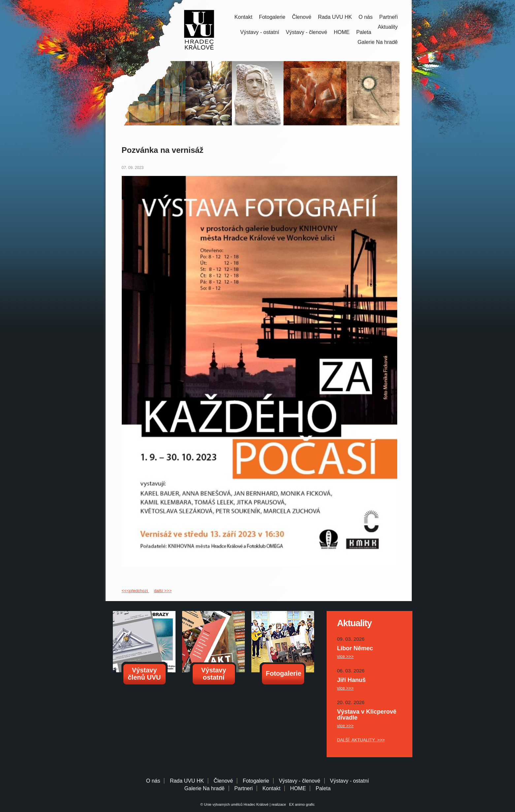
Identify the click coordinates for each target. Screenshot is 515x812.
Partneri (243, 788)
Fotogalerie (272, 17)
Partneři (388, 17)
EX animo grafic (301, 804)
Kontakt (243, 17)
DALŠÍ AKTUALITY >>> (361, 740)
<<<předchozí (135, 591)
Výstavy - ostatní (260, 32)
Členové (302, 17)
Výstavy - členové (306, 32)
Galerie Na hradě (205, 788)
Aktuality (388, 27)
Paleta (364, 32)
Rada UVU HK (335, 17)
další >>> (163, 591)
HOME (342, 32)
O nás (366, 17)
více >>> (345, 656)
